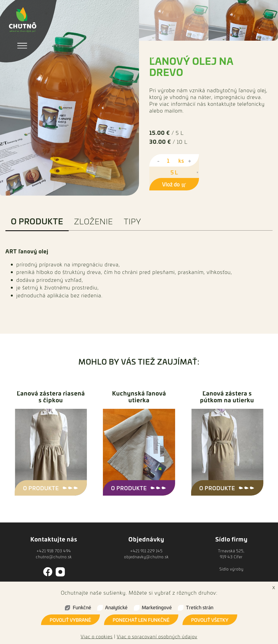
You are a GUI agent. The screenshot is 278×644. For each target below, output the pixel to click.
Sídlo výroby (231, 569)
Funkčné (82, 607)
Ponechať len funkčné (141, 620)
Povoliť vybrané (70, 620)
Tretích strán (200, 607)
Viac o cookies (97, 636)
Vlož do (174, 184)
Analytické (116, 607)
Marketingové (157, 607)
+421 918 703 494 (54, 551)
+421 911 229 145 (146, 551)
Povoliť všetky (210, 620)
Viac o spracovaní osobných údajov (157, 636)
